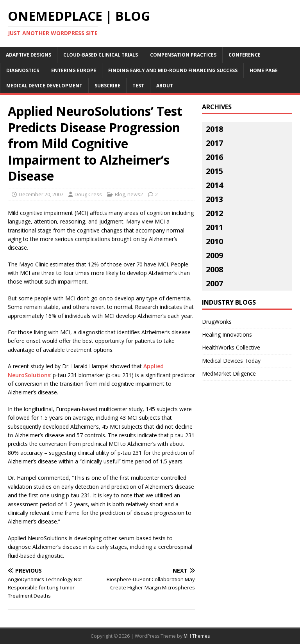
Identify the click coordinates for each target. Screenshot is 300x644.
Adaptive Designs (29, 55)
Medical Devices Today (231, 361)
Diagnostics (23, 70)
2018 (214, 129)
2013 (214, 199)
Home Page (264, 70)
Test (138, 86)
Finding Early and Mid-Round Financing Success (173, 70)
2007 (214, 283)
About (165, 86)
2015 (214, 171)
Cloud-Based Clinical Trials (101, 55)
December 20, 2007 (41, 194)
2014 (214, 185)
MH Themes (197, 636)
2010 (214, 241)
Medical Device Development (44, 86)
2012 (214, 213)
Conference (245, 55)
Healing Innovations (227, 334)
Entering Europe (74, 70)
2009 (214, 255)
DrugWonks (217, 322)
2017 (214, 143)
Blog (120, 194)
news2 (135, 194)
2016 (214, 157)
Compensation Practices (183, 55)
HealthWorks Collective (231, 347)
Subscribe (107, 86)
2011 (214, 227)
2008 (214, 269)
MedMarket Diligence (229, 373)
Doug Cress (88, 194)
